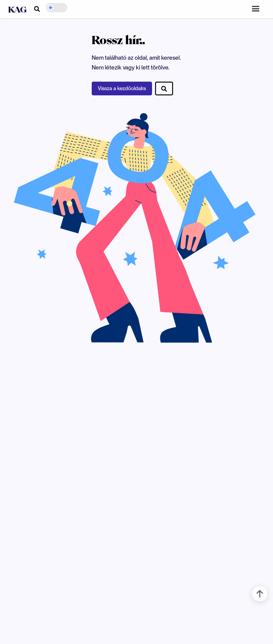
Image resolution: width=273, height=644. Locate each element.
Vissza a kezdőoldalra (122, 88)
